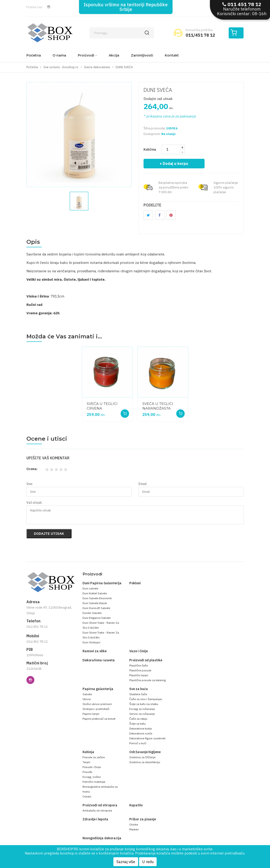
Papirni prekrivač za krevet (99, 719)
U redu (148, 862)
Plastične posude (140, 670)
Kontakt (172, 55)
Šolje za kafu (137, 724)
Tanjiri (86, 762)
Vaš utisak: (34, 503)
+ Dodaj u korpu (174, 163)
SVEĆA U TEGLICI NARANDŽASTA (158, 406)
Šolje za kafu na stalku (144, 704)
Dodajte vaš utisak (158, 99)
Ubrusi (87, 699)
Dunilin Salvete (92, 613)
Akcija (114, 55)
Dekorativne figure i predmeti (147, 738)
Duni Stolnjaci (91, 642)
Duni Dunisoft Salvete (96, 608)
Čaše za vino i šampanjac (146, 699)
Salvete (87, 694)
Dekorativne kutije (140, 728)
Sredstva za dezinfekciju (145, 762)
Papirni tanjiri (91, 714)
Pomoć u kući (138, 743)
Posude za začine (94, 757)
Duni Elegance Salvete (97, 618)
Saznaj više (126, 862)
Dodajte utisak (49, 533)
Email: (143, 484)
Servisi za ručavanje (142, 714)
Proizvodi (86, 55)
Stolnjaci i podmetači (96, 709)
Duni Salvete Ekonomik (97, 598)
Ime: (30, 484)
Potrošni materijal (94, 782)
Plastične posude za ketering (148, 680)
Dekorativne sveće (141, 733)
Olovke (134, 824)
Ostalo (87, 796)
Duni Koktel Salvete (95, 593)
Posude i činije (92, 767)
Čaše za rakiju (138, 719)
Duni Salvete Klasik (95, 603)
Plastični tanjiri (139, 675)
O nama (59, 55)
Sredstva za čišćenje (142, 757)
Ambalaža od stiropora (97, 810)
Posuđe (87, 772)
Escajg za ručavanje (142, 709)
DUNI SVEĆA (158, 90)
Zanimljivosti (142, 55)
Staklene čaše (138, 694)
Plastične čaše (139, 665)
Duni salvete (90, 588)
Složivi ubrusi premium (97, 704)
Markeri (134, 829)
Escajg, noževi (92, 777)
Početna (34, 55)
